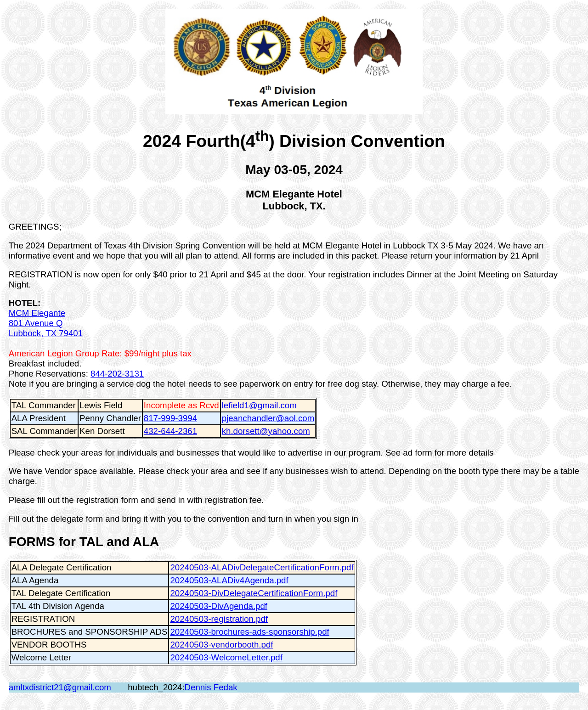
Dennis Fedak (211, 687)
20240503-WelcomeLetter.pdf (226, 657)
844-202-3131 (117, 374)
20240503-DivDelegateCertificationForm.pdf (254, 593)
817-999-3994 (170, 418)
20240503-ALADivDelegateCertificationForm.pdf (262, 567)
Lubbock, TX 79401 (46, 333)
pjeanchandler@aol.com (268, 418)
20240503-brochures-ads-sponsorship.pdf (249, 632)
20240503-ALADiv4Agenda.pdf (229, 580)
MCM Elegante (37, 313)
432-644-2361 (170, 431)
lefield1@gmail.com (259, 405)
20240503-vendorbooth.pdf (221, 645)
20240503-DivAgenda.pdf (219, 606)
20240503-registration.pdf (219, 619)
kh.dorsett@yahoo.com (266, 431)
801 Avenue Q (36, 323)
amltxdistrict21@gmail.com (60, 687)
